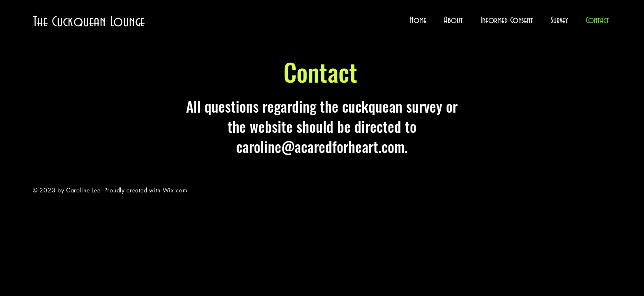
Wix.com (175, 190)
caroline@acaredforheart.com (320, 146)
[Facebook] (627, 131)
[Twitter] (627, 148)
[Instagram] (627, 165)
